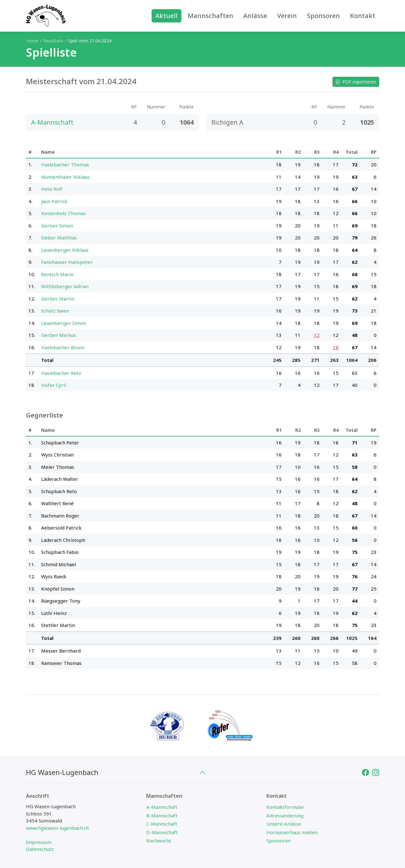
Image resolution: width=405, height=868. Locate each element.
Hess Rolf (52, 189)
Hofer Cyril (54, 385)
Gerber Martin (58, 299)
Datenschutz (40, 849)
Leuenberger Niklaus (65, 250)
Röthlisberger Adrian (65, 286)
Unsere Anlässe (284, 824)
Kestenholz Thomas (63, 213)
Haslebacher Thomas (65, 164)
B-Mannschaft (162, 815)
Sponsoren (279, 840)
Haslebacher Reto (61, 373)
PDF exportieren (356, 82)
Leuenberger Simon (64, 323)
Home (32, 41)
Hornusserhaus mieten (292, 832)
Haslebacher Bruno (63, 347)
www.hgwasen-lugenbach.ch (57, 828)
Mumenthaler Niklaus (65, 177)
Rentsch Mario (57, 274)
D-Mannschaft (162, 832)
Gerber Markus (59, 335)
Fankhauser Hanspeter (67, 262)
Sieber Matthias (59, 238)
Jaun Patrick (54, 201)
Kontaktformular (285, 807)
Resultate (53, 41)
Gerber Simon (57, 226)
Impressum (39, 842)
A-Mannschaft (162, 807)
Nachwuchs (159, 840)
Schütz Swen (55, 311)
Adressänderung (285, 815)
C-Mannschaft (162, 824)
